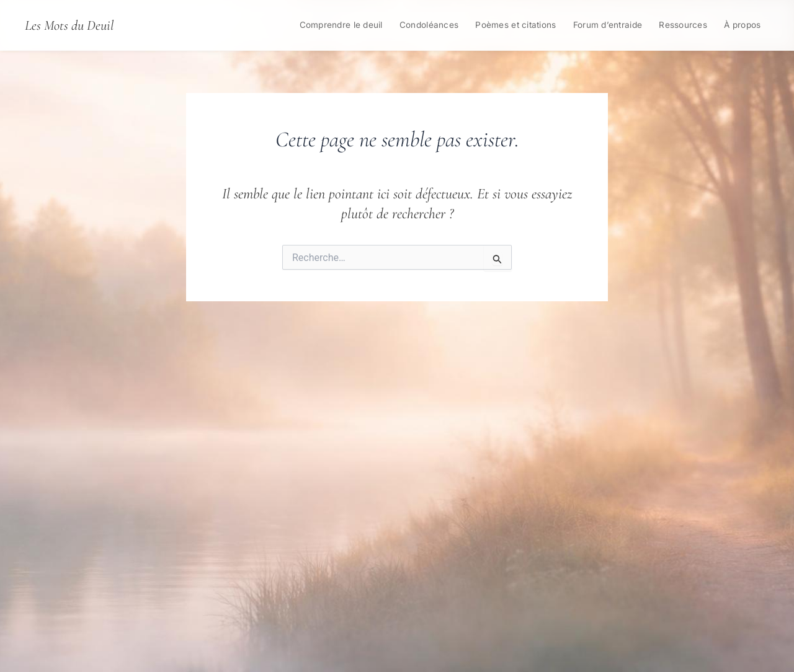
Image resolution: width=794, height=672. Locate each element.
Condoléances (429, 25)
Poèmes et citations (515, 25)
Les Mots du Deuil (69, 25)
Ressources (683, 25)
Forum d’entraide (608, 25)
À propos (742, 25)
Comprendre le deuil (341, 25)
